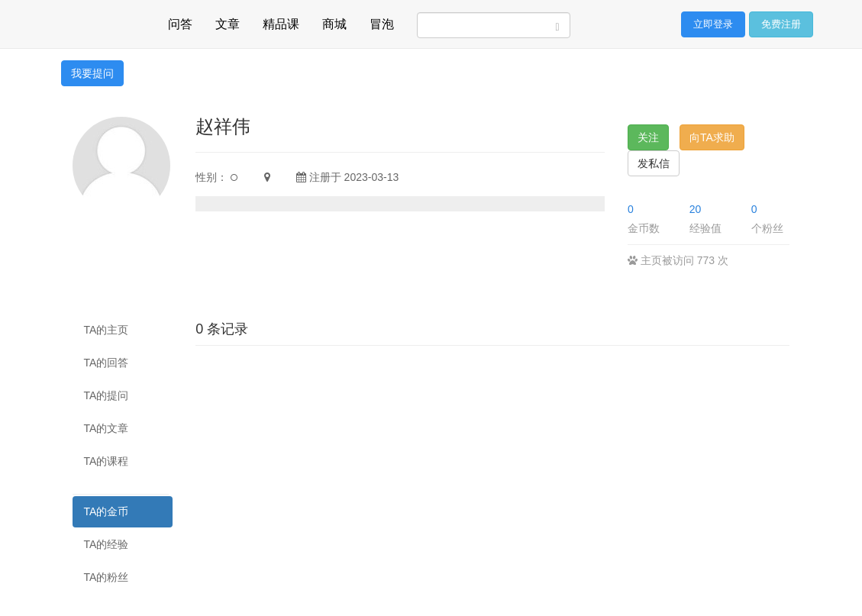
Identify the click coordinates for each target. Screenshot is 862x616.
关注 (648, 137)
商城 (334, 22)
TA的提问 (107, 395)
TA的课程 (107, 461)
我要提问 (92, 73)
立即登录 (713, 24)
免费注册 (781, 24)
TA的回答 (107, 363)
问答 (180, 22)
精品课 (281, 22)
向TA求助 (712, 137)
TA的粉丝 (107, 577)
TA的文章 (107, 428)
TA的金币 (107, 511)
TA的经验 (107, 544)
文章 (228, 22)
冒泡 (382, 22)
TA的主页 (107, 330)
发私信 (654, 163)
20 (696, 209)
